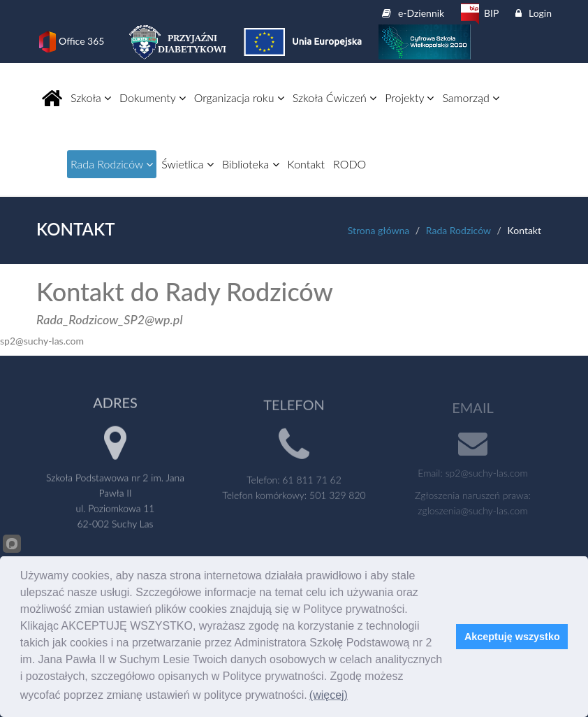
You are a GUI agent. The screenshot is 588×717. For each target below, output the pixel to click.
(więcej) (329, 695)
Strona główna (379, 230)
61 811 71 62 (311, 483)
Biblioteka (251, 164)
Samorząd (471, 97)
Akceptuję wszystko (512, 637)
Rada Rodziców (112, 164)
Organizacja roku (239, 97)
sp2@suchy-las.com (487, 476)
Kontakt (306, 164)
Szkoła (91, 97)
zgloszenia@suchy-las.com (472, 513)
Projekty (409, 97)
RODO (350, 164)
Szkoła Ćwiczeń (335, 97)
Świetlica (188, 164)
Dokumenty (153, 97)
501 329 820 (338, 498)
